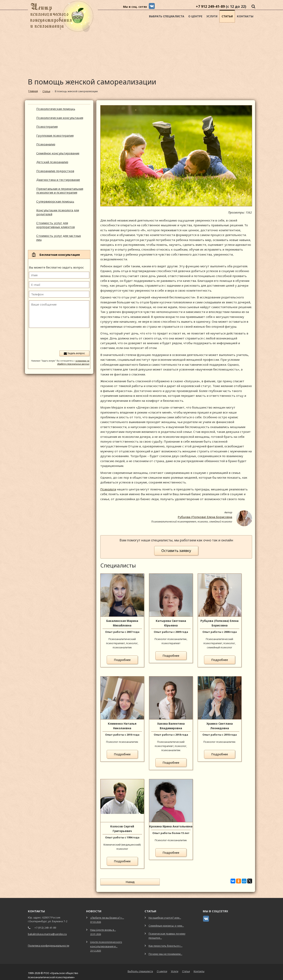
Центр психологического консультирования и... (106, 942)
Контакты (245, 16)
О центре (195, 16)
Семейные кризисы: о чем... (166, 922)
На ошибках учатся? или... (165, 914)
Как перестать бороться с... (166, 942)
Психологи (108, 489)
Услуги (212, 16)
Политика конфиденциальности (49, 942)
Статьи (227, 16)
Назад (117, 882)
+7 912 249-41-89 (210, 6)
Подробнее (122, 660)
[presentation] (59, 339)
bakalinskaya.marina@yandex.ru (47, 930)
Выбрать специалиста (167, 16)
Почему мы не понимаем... (165, 950)
